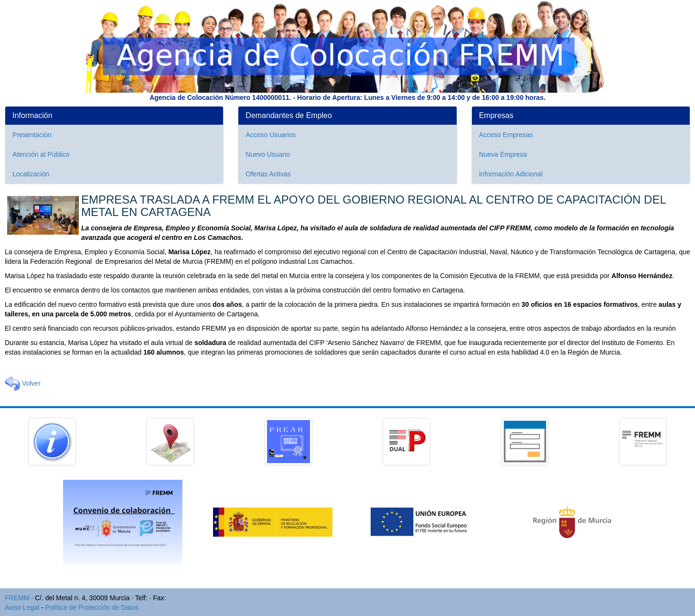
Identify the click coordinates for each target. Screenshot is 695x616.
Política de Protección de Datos (92, 607)
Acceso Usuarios (271, 135)
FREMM (17, 598)
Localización (31, 174)
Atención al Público (41, 154)
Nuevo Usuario (268, 154)
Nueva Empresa (503, 154)
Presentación (32, 135)
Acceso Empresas (506, 135)
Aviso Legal (22, 607)
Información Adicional (511, 174)
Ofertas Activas (268, 174)
